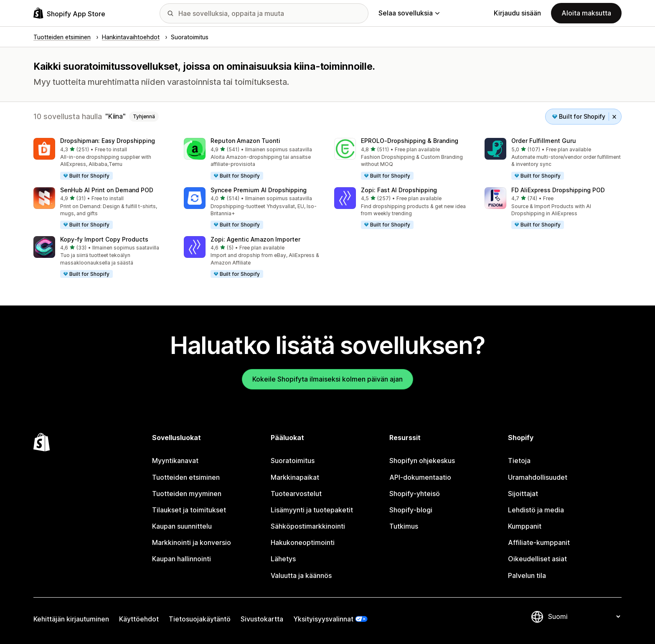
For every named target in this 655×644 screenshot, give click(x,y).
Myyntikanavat (175, 461)
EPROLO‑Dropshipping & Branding (410, 141)
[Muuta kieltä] (584, 617)
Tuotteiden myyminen (187, 494)
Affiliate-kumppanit (539, 542)
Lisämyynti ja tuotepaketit (312, 510)
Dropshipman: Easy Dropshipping (108, 141)
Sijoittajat (523, 494)
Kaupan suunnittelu (182, 526)
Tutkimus (404, 526)
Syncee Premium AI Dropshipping (259, 190)
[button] (102, 159)
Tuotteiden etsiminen (186, 477)
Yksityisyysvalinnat (323, 619)
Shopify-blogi (411, 510)
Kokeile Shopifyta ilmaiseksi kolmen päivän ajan (327, 379)
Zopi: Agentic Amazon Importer (255, 239)
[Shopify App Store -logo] (69, 13)
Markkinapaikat (295, 477)
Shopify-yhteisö (415, 494)
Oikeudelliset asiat (537, 559)
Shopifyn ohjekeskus (422, 461)
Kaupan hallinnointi (182, 559)
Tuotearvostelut (296, 494)
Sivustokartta (262, 619)
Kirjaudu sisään (517, 13)
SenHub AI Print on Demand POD (107, 190)
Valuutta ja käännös (301, 575)
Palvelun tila (527, 575)
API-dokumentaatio (420, 477)
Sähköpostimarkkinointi (308, 526)
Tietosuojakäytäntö (200, 619)
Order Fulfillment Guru (544, 141)
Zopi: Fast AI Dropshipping (399, 190)
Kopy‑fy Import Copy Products (104, 239)
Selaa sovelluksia (409, 13)
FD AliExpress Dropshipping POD (558, 190)
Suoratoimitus (293, 461)
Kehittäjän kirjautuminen (71, 619)
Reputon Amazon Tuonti (245, 141)
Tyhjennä (144, 116)
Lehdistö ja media (536, 510)
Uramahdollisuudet (538, 477)
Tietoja (519, 461)
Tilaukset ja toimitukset (189, 510)
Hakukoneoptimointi (303, 542)
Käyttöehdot (139, 619)
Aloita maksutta (586, 13)
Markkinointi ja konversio (192, 542)
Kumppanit (525, 526)
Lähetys (283, 559)
